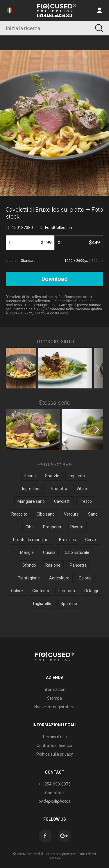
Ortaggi (91, 591)
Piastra (77, 527)
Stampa (54, 698)
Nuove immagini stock (54, 707)
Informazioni (54, 689)
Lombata (67, 591)
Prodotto (59, 489)
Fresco (86, 501)
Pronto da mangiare (31, 540)
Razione (53, 565)
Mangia (27, 552)
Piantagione (29, 578)
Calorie (85, 578)
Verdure (71, 514)
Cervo (91, 540)
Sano (93, 514)
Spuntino (69, 604)
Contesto (41, 591)
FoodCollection (59, 228)
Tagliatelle (42, 604)
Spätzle (52, 476)
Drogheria (52, 527)
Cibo (30, 527)
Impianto (77, 476)
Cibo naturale (77, 552)
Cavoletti (62, 501)
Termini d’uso (54, 737)
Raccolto (19, 514)
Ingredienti (32, 489)
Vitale (82, 489)
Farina (30, 476)
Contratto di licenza (54, 745)
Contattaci (55, 793)
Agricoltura (59, 578)
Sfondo (29, 565)
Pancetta (78, 565)
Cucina (49, 552)
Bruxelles (67, 540)
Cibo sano (46, 514)
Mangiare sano (31, 501)
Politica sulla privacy (55, 754)
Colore (17, 591)
